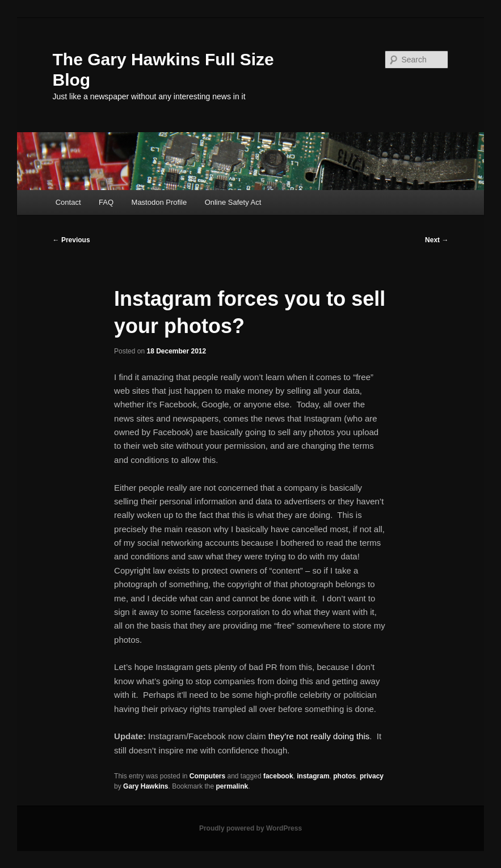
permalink (232, 786)
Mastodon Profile (159, 202)
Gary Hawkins (146, 786)
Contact (68, 202)
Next (437, 240)
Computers (207, 776)
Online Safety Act (233, 202)
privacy (372, 776)
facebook (278, 776)
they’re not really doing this (319, 736)
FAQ (106, 202)
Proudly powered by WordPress (251, 828)
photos (344, 776)
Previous (71, 240)
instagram (313, 776)
